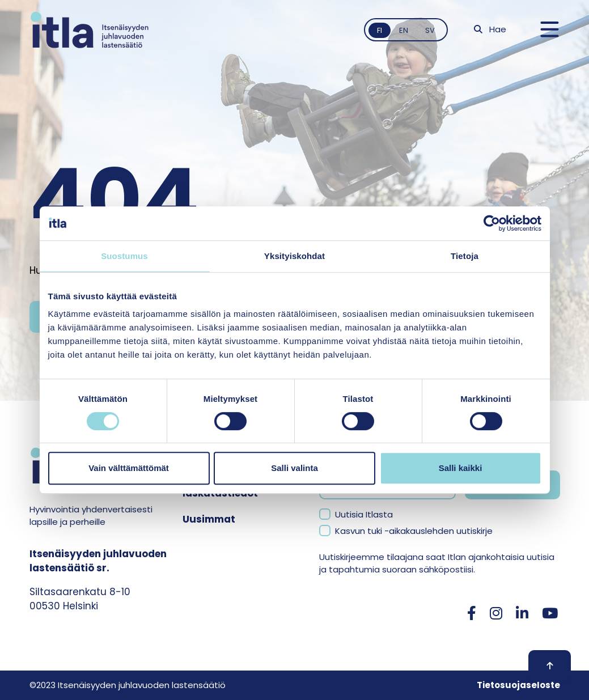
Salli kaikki (461, 468)
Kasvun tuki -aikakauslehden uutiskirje (414, 531)
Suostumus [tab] (124, 256)
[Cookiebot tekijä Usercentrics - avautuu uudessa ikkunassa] (492, 223)
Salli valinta (294, 468)
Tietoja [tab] (465, 256)
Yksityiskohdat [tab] (294, 256)
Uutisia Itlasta (364, 514)
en (404, 30)
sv (430, 30)
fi (380, 30)
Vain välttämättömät (129, 468)
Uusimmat (209, 519)
